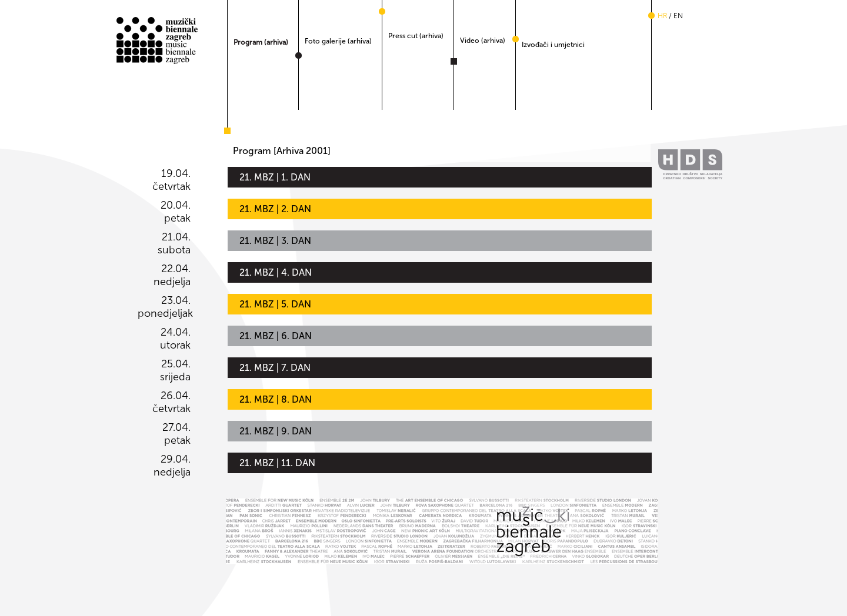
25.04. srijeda (175, 370)
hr (662, 16)
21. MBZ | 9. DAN (276, 431)
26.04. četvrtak (171, 402)
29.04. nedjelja (172, 466)
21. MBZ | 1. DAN (275, 177)
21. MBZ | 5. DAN (275, 304)
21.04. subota (174, 243)
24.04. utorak (175, 339)
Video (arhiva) (483, 41)
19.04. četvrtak (171, 180)
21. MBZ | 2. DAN (275, 209)
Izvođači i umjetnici (553, 45)
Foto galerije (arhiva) (338, 41)
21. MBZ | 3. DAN (275, 241)
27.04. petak (176, 434)
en (678, 16)
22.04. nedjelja (172, 275)
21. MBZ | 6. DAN (276, 336)
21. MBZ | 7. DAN (275, 368)
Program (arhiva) (261, 42)
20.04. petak (176, 212)
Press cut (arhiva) (416, 36)
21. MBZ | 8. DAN (276, 399)
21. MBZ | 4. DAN (276, 272)
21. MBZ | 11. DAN (277, 463)
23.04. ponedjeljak (164, 307)
